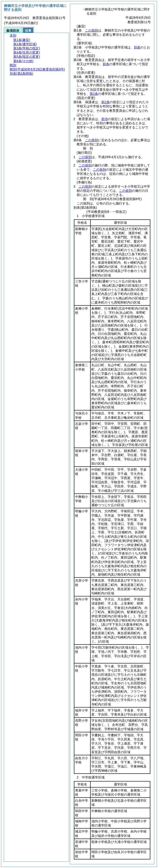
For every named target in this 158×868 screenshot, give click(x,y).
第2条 (94, 94)
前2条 (105, 102)
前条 (106, 64)
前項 (105, 119)
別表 (137, 47)
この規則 (92, 30)
